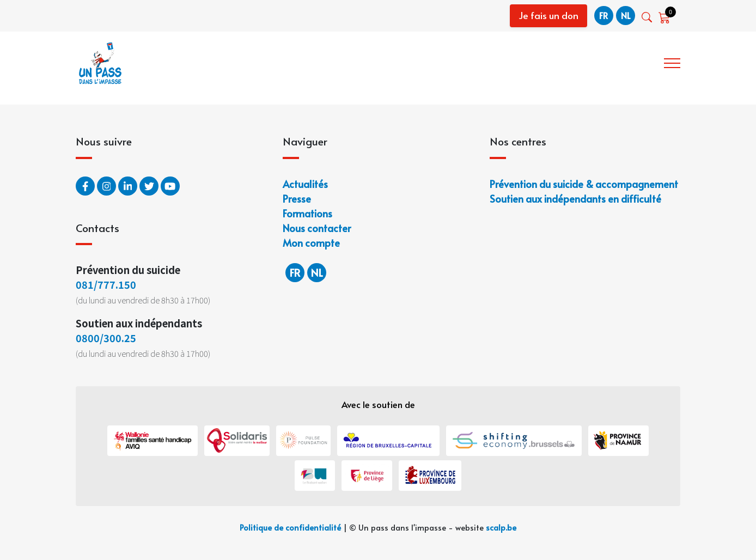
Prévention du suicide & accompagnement (584, 184)
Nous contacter (317, 228)
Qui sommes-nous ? (504, 62)
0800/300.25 (106, 338)
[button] (648, 17)
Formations (307, 213)
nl (626, 15)
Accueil (433, 62)
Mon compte (311, 243)
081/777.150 (106, 284)
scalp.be (501, 527)
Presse (297, 199)
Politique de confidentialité (290, 527)
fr (603, 15)
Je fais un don (548, 15)
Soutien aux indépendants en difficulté (575, 199)
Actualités (305, 184)
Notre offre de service (607, 62)
